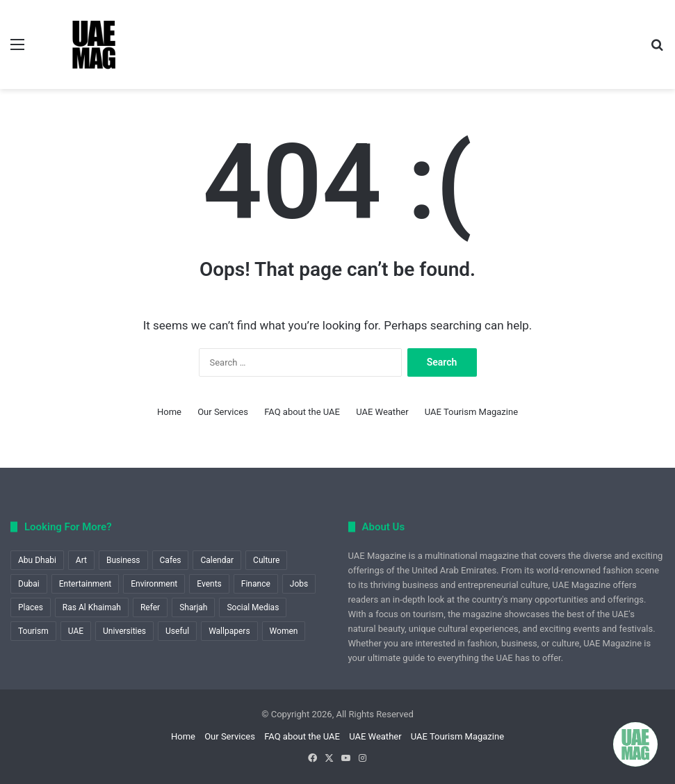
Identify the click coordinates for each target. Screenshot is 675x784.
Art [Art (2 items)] (81, 560)
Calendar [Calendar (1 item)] (217, 560)
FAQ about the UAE (302, 412)
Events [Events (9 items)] (209, 584)
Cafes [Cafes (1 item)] (171, 560)
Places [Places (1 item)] (31, 607)
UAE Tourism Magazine (471, 412)
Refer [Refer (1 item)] (150, 607)
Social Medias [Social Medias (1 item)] (253, 607)
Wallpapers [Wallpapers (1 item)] (229, 631)
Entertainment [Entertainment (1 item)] (86, 584)
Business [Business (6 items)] (123, 560)
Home (169, 412)
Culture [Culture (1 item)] (266, 560)
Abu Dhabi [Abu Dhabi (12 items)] (37, 560)
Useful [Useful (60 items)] (177, 631)
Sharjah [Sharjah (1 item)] (193, 607)
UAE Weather (382, 412)
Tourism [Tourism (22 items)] (33, 631)
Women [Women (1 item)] (284, 631)
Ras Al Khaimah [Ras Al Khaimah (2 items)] (92, 607)
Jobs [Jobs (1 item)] (299, 584)
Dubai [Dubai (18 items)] (29, 584)
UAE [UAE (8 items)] (76, 631)
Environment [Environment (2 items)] (154, 584)
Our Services (223, 412)
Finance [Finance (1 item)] (256, 584)
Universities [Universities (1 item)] (124, 631)
